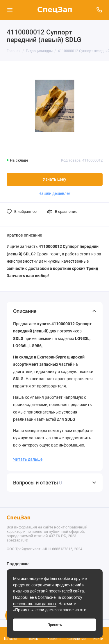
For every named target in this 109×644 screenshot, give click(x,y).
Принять (55, 625)
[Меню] (10, 10)
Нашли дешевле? (54, 193)
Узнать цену (54, 179)
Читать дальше (28, 459)
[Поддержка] (99, 10)
